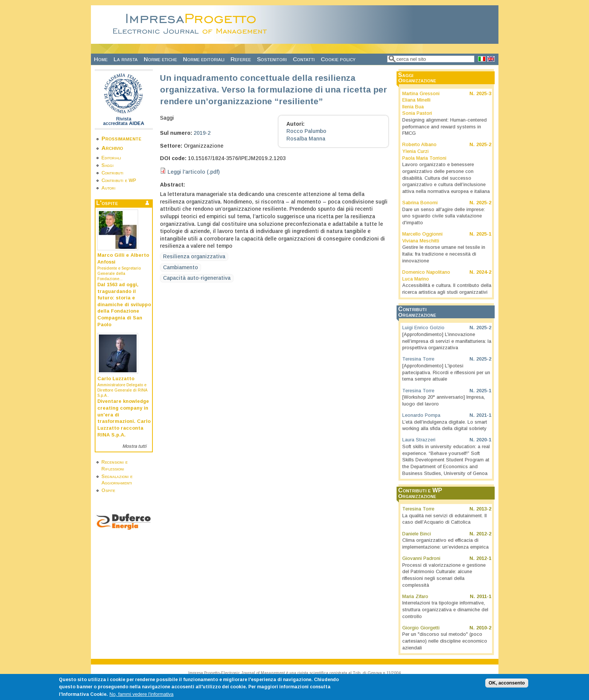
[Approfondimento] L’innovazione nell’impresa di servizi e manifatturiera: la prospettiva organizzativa (447, 341)
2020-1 (484, 440)
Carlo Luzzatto (116, 379)
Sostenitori (272, 59)
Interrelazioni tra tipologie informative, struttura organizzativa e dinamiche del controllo (445, 610)
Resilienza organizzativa (194, 256)
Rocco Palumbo (306, 131)
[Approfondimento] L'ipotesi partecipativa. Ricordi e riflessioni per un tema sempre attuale (446, 372)
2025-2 (484, 145)
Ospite (108, 490)
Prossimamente (121, 138)
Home (101, 59)
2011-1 (484, 597)
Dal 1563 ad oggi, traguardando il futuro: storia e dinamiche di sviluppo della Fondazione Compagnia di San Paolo (124, 305)
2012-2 (484, 534)
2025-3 (484, 94)
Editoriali (111, 158)
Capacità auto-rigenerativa (197, 278)
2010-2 (484, 628)
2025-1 (484, 234)
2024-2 (484, 272)
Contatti (304, 59)
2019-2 (202, 133)
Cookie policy (338, 59)
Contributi (112, 173)
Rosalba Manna (306, 139)
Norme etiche (160, 59)
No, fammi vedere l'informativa (141, 697)
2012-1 (484, 558)
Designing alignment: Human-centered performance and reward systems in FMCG (444, 127)
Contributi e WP (119, 180)
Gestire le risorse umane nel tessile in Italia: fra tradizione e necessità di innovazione (444, 254)
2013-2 (484, 509)
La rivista (126, 59)
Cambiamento (181, 267)
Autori (108, 188)
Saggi (108, 165)
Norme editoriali (204, 59)
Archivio (112, 148)
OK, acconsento (507, 686)
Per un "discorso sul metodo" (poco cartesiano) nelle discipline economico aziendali (445, 641)
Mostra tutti (134, 446)
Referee (241, 59)
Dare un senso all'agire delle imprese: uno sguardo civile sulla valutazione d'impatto (444, 216)
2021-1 (484, 415)
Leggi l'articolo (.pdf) (194, 172)
